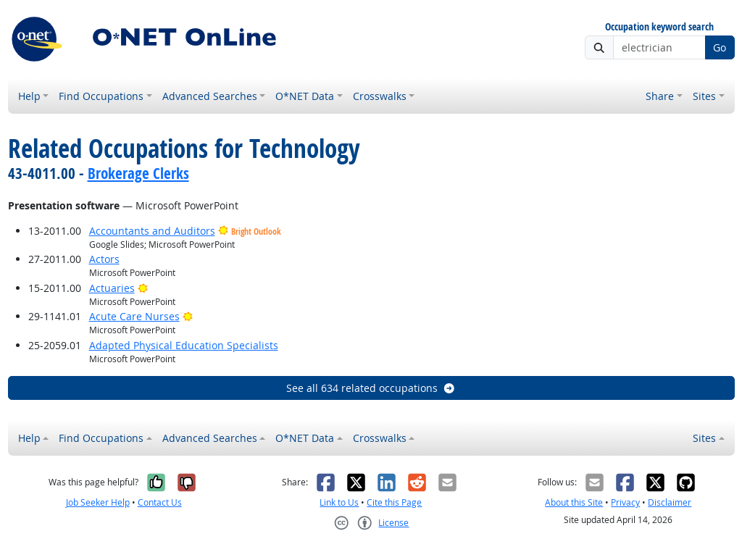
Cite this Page (394, 502)
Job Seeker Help (98, 502)
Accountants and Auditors (152, 231)
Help (29, 96)
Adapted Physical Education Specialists (184, 345)
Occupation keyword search (659, 27)
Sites (704, 96)
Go (720, 47)
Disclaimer (670, 502)
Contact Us (160, 502)
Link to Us (339, 502)
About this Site (574, 502)
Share (660, 96)
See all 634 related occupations (371, 388)
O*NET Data (305, 96)
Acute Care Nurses (134, 316)
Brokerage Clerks (138, 173)
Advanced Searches (210, 96)
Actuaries (112, 288)
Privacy (625, 502)
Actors (104, 259)
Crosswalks (380, 96)
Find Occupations (101, 96)
